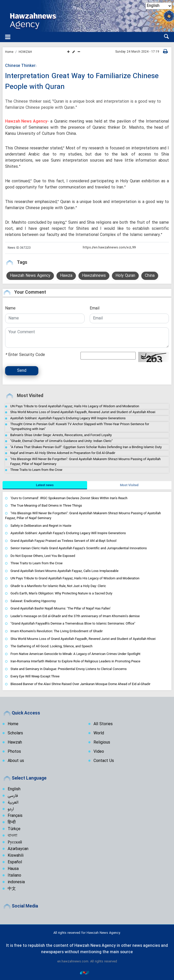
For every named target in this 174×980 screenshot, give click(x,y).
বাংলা (13, 836)
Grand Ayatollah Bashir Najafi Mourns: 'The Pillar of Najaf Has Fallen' (61, 609)
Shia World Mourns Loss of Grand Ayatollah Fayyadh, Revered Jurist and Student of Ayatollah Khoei (83, 412)
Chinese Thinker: (21, 66)
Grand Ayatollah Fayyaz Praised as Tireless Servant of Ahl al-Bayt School (63, 541)
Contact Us (104, 761)
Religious (102, 743)
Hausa (13, 869)
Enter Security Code (25, 355)
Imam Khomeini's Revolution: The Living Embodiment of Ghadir (57, 631)
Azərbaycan (18, 849)
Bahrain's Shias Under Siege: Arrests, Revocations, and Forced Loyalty (61, 435)
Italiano (14, 876)
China (150, 276)
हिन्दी (12, 822)
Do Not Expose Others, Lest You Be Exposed (43, 556)
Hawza (66, 276)
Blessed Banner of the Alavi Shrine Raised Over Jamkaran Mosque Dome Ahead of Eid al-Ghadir (80, 684)
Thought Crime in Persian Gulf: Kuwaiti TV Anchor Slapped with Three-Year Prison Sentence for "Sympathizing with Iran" (80, 426)
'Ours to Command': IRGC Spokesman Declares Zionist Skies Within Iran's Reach (69, 498)
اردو (11, 809)
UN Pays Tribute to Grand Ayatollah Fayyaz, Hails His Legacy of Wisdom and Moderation (75, 406)
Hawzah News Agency (26, 122)
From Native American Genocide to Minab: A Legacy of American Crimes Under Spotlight (76, 654)
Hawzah (15, 743)
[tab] (45, 485)
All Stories (103, 724)
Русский (15, 842)
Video (99, 752)
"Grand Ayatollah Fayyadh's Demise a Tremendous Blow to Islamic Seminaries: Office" (73, 624)
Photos (14, 752)
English (14, 789)
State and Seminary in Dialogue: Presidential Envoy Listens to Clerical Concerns (69, 669)
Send (22, 371)
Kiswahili (16, 856)
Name (10, 308)
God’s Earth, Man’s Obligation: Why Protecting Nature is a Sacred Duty (61, 594)
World (99, 733)
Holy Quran (125, 276)
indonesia (16, 882)
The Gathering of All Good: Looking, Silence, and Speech (51, 646)
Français (15, 816)
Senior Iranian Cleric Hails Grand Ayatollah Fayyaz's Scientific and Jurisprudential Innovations (79, 548)
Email (95, 308)
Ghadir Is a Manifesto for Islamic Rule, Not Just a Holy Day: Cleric (58, 586)
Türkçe (14, 829)
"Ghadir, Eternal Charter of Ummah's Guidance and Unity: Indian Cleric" (61, 441)
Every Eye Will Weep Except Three (35, 677)
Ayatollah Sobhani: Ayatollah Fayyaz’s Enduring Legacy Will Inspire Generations (68, 418)
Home (9, 52)
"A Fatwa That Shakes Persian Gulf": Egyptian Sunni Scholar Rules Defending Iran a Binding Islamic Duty (86, 447)
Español (15, 862)
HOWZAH (25, 52)
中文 (12, 889)
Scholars (15, 733)
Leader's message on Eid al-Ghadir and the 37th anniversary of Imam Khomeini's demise (75, 616)
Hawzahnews (94, 276)
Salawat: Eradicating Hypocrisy (33, 601)
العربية (13, 803)
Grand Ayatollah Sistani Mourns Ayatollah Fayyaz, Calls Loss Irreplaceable (65, 571)
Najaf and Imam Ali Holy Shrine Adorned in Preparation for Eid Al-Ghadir (63, 453)
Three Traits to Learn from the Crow (36, 470)
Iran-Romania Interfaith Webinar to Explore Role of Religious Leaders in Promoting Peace (75, 661)
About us (16, 761)
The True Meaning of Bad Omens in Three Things (46, 506)
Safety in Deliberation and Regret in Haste (41, 526)
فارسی (13, 796)
